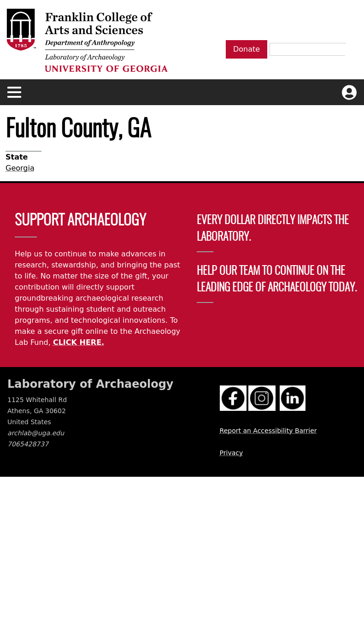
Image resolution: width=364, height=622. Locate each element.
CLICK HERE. (79, 342)
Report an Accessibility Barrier (268, 431)
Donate (247, 49)
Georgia (20, 168)
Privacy (232, 453)
